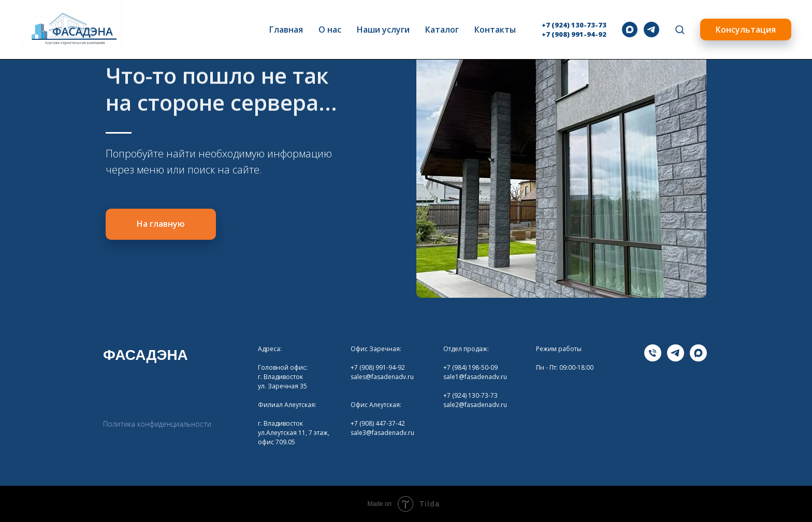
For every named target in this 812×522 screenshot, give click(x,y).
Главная (286, 30)
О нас (330, 30)
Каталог (442, 30)
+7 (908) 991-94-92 (574, 34)
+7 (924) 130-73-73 (574, 25)
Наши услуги (383, 30)
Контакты (495, 30)
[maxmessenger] (630, 30)
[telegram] (651, 30)
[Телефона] (653, 359)
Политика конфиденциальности (157, 424)
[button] (680, 29)
